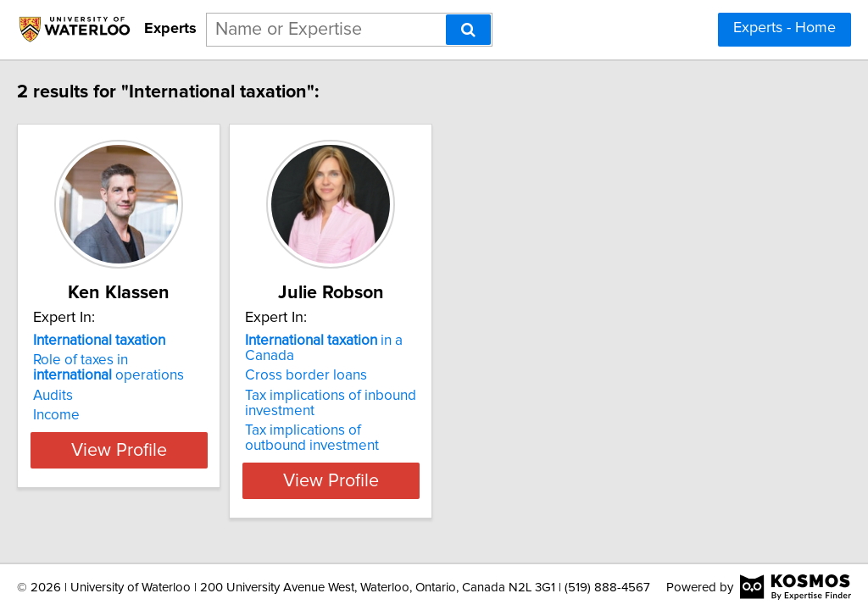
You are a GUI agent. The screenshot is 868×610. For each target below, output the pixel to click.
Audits (89, 396)
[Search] (468, 30)
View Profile (176, 465)
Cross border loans (384, 360)
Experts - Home (785, 28)
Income (92, 415)
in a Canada (428, 341)
